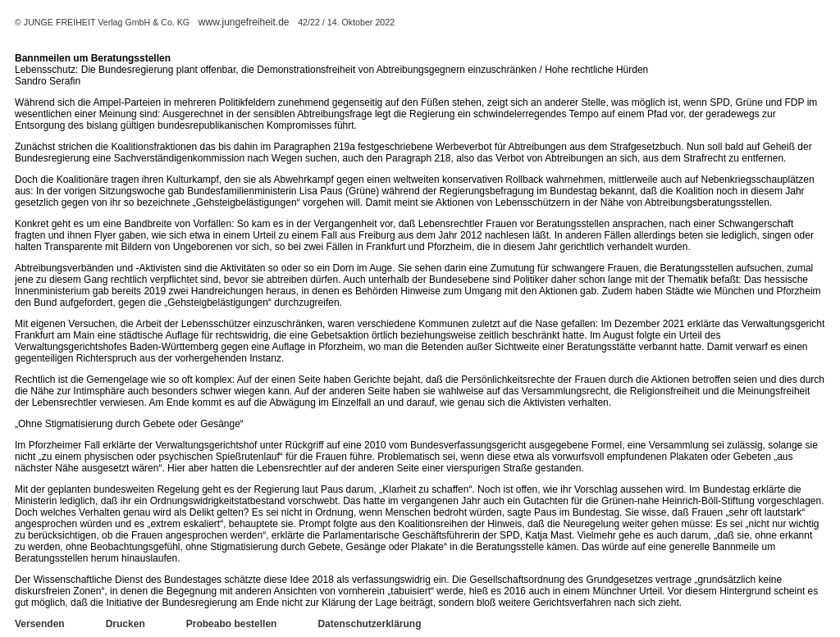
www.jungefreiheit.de (244, 22)
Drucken (126, 624)
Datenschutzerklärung (369, 624)
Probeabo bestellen (232, 624)
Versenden (40, 624)
